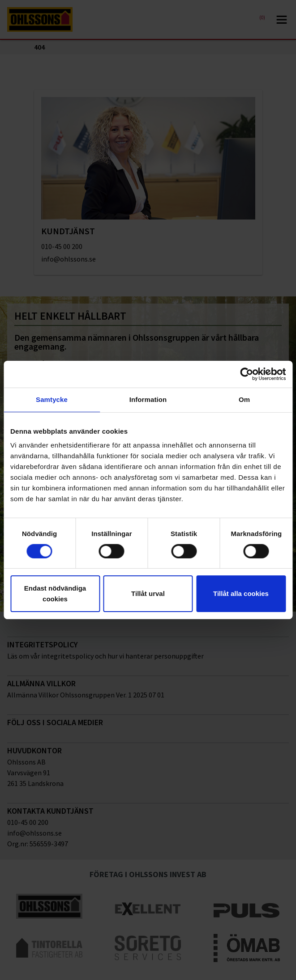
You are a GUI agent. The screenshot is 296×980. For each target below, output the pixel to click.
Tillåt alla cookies (241, 593)
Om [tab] (244, 399)
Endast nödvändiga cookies (55, 593)
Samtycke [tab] (52, 399)
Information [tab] (148, 399)
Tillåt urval (148, 593)
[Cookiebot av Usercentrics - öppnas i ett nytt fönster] (247, 374)
